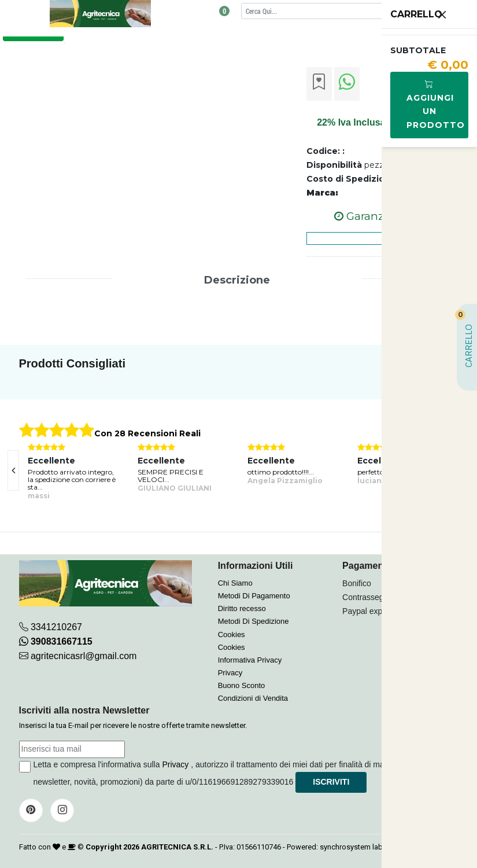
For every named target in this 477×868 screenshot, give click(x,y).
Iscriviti (331, 782)
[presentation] (13, 470)
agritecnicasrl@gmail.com (84, 656)
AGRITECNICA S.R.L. (177, 847)
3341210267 (56, 627)
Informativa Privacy (250, 660)
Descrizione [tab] (237, 280)
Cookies (232, 635)
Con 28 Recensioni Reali (147, 433)
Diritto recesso (242, 608)
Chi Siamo (235, 583)
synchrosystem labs (353, 847)
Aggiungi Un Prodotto (436, 104)
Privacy (230, 673)
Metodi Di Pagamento (254, 596)
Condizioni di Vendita (253, 698)
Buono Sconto (242, 685)
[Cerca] (338, 11)
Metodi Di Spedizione (254, 621)
